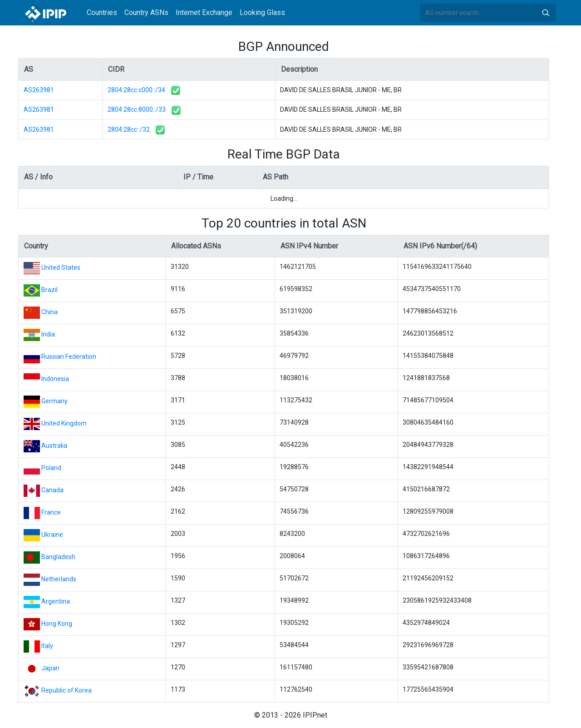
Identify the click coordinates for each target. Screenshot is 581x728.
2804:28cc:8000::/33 (137, 109)
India (48, 334)
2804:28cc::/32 (129, 129)
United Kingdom (64, 423)
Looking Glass (262, 12)
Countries (102, 12)
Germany (54, 401)
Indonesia (55, 379)
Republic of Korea (66, 690)
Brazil (49, 290)
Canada (52, 490)
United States (61, 267)
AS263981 (39, 90)
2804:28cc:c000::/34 (136, 90)
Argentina (56, 601)
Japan (50, 668)
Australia (54, 446)
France (51, 512)
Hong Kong (57, 624)
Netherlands (59, 579)
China (49, 312)
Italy (47, 646)
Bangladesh (58, 557)
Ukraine (52, 535)
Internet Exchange (204, 12)
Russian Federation (69, 357)
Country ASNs (146, 12)
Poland (51, 468)
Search (546, 13)
